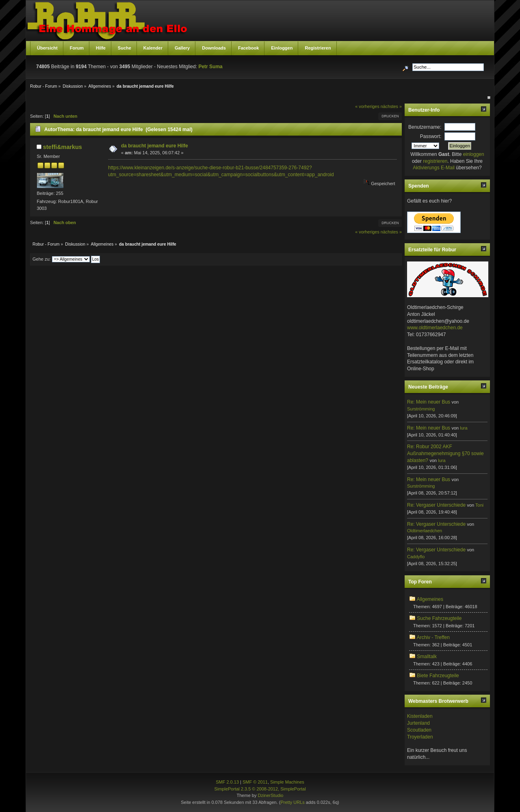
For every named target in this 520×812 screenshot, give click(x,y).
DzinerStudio (270, 795)
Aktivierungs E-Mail (434, 168)
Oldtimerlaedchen (425, 531)
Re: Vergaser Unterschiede (436, 505)
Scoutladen (419, 730)
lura (464, 428)
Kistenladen (420, 716)
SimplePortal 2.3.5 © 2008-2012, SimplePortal (260, 789)
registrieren (435, 161)
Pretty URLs (292, 802)
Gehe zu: (42, 259)
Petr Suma (210, 67)
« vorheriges (367, 106)
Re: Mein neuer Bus (429, 402)
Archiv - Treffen (433, 637)
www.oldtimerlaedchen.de (435, 328)
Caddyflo (416, 557)
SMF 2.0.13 (227, 782)
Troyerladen (420, 737)
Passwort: (431, 136)
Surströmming (421, 409)
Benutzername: (425, 127)
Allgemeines (430, 599)
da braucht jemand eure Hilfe (155, 146)
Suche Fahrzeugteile (439, 618)
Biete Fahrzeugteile (438, 676)
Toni (479, 505)
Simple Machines (287, 782)
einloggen (474, 154)
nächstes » (391, 106)
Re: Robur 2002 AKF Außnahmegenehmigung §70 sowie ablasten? (445, 454)
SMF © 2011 (255, 782)
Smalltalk (427, 657)
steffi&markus (63, 147)
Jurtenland (418, 723)
